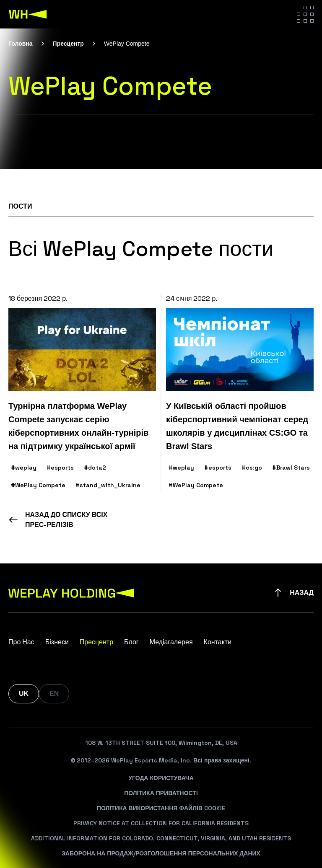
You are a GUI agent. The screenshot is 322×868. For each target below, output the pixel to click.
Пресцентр (68, 44)
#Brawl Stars (291, 468)
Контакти (218, 642)
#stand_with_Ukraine (108, 485)
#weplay (24, 468)
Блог (131, 642)
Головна (21, 44)
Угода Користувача (161, 778)
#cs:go (252, 468)
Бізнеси (57, 642)
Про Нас (21, 642)
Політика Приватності (161, 793)
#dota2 (95, 468)
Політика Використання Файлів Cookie (161, 808)
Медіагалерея (171, 642)
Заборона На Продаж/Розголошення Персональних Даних (161, 853)
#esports (60, 468)
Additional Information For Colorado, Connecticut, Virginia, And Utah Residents (161, 838)
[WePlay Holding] (28, 14)
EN (54, 694)
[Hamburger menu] (305, 14)
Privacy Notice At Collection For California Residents (161, 823)
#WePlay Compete (38, 485)
